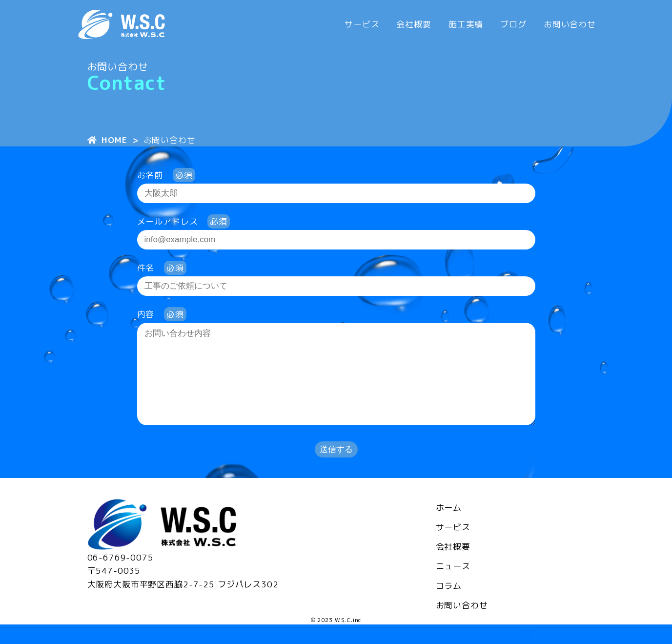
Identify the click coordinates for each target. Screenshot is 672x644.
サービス (362, 24)
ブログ (513, 24)
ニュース (453, 586)
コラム (449, 605)
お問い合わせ (570, 24)
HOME (107, 140)
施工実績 (466, 24)
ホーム (449, 527)
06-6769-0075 (121, 577)
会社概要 (414, 24)
